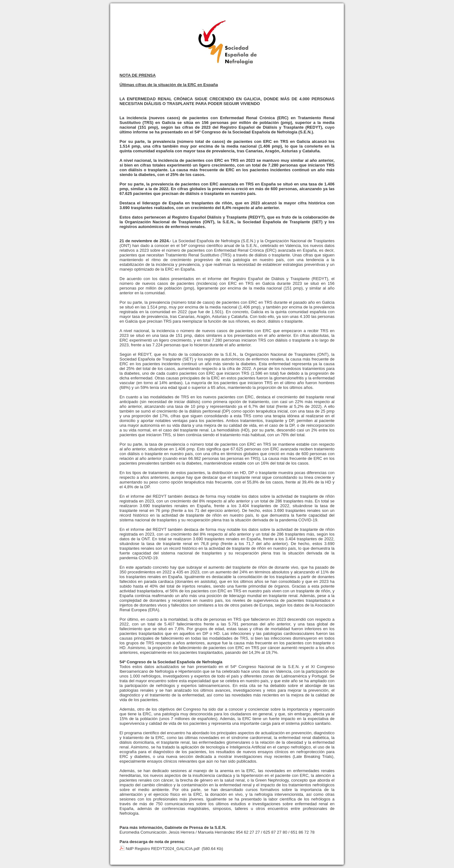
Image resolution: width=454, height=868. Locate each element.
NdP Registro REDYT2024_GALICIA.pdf (163, 849)
